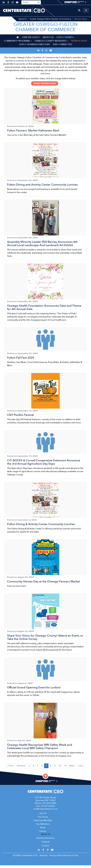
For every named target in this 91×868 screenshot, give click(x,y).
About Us (22, 19)
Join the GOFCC (31, 40)
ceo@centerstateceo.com (46, 812)
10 (60, 768)
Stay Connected (62, 47)
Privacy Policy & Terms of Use (64, 858)
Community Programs (18, 44)
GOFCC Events (66, 40)
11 (66, 768)
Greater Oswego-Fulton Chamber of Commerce (50, 19)
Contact (46, 848)
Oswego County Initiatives (51, 44)
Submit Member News (45, 86)
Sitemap (44, 858)
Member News (79, 44)
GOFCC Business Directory (34, 47)
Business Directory (45, 841)
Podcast (46, 845)
